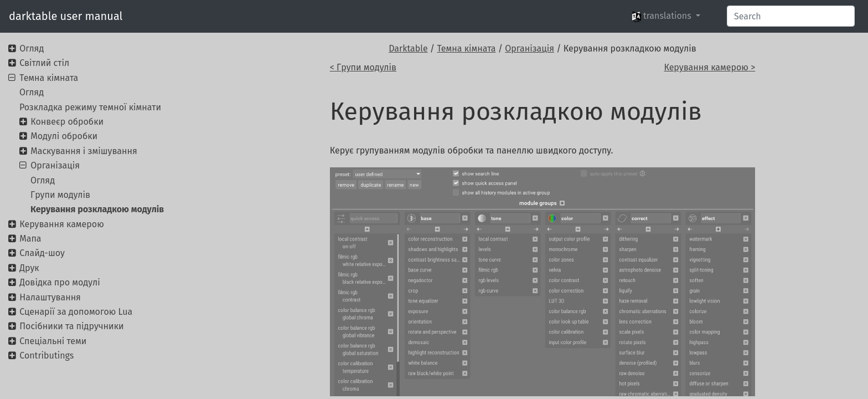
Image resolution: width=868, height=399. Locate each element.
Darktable (408, 48)
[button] (666, 16)
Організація (529, 48)
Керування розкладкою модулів (97, 209)
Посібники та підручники (71, 326)
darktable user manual (66, 16)
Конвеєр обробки (67, 122)
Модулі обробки (64, 136)
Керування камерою (61, 224)
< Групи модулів (363, 67)
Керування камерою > (709, 67)
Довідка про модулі (60, 282)
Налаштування (50, 297)
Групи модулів (60, 195)
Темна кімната (466, 48)
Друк (29, 268)
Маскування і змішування (84, 151)
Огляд (32, 48)
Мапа (30, 239)
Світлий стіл (44, 63)
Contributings (46, 355)
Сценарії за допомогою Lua (76, 312)
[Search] (791, 16)
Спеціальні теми (53, 341)
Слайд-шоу (42, 253)
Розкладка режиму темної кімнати (90, 107)
